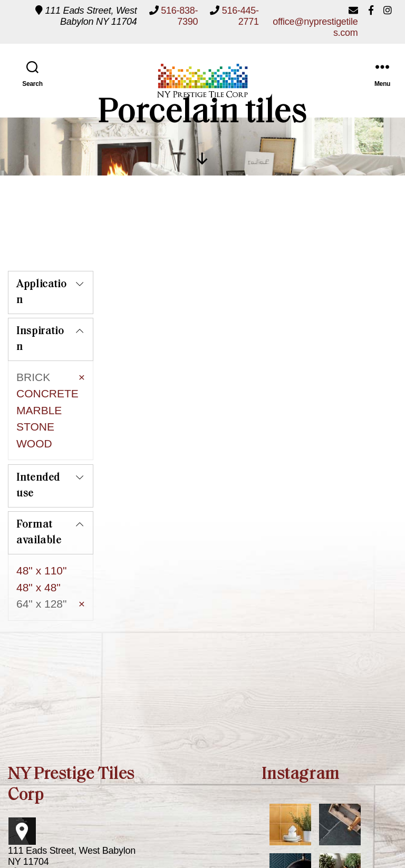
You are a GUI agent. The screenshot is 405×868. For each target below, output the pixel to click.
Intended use (38, 458)
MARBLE (39, 408)
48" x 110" (41, 543)
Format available (39, 505)
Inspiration (40, 337)
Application (41, 290)
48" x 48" (38, 559)
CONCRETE (47, 391)
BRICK (33, 375)
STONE (35, 425)
